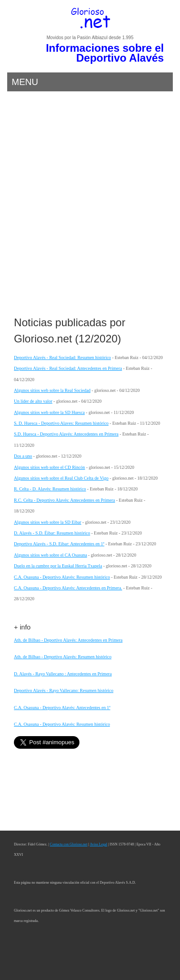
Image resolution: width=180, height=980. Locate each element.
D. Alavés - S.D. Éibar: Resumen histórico (52, 533)
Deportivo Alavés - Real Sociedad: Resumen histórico (62, 357)
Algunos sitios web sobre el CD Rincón (49, 467)
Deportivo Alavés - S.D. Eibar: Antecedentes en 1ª (59, 544)
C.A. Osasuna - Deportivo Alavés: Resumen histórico (62, 577)
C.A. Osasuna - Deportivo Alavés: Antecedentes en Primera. (68, 588)
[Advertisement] (90, 206)
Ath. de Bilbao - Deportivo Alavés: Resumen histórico (63, 657)
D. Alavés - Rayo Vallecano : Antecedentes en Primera (63, 674)
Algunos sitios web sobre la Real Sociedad (52, 390)
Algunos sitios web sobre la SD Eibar (48, 522)
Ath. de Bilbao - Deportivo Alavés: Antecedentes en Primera (68, 640)
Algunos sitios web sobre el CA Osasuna (50, 555)
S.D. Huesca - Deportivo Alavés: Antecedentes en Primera (66, 434)
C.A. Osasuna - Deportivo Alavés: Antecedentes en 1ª (62, 708)
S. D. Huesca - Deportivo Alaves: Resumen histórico (61, 423)
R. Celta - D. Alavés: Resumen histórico (50, 489)
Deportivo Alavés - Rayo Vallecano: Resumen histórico (64, 690)
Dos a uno (23, 456)
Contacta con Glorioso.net (69, 844)
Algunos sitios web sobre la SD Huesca (49, 412)
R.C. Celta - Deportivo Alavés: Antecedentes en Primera (64, 500)
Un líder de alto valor (33, 401)
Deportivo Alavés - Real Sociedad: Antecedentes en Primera (68, 368)
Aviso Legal (99, 844)
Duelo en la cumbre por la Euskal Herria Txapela (58, 566)
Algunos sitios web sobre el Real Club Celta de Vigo (61, 478)
